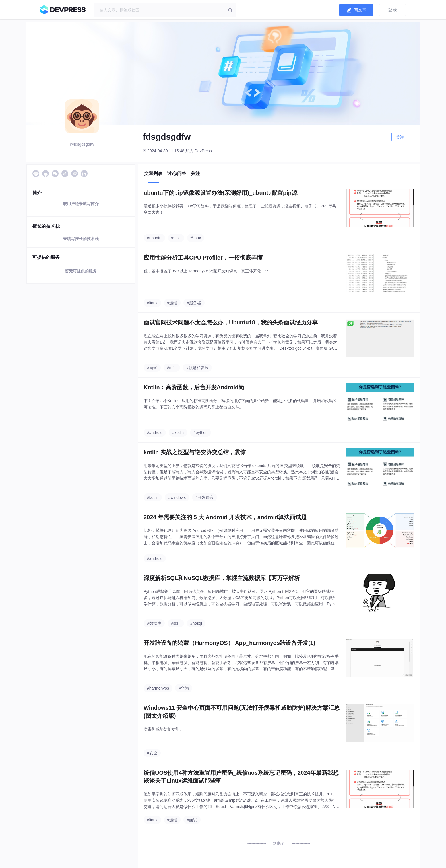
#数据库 (154, 623)
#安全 (152, 753)
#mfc (171, 368)
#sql (175, 623)
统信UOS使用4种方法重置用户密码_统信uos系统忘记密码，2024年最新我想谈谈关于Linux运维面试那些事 (241, 777)
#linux (196, 238)
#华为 (184, 688)
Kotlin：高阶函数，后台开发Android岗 (194, 387)
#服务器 (194, 303)
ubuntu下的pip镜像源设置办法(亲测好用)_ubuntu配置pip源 (220, 193)
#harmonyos (158, 688)
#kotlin (178, 433)
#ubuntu (154, 238)
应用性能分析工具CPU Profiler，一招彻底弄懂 (203, 258)
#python (201, 433)
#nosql (196, 623)
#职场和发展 (197, 368)
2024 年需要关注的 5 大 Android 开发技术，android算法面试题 (225, 517)
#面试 (152, 368)
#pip (175, 238)
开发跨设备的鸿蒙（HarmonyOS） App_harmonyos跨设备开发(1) (229, 643)
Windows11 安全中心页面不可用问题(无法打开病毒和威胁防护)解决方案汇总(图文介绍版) (242, 712)
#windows (177, 497)
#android (155, 433)
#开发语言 (205, 497)
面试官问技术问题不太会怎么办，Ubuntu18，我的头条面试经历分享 (231, 322)
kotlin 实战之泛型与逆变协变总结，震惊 (195, 452)
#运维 (172, 303)
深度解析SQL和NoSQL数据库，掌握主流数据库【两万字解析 (222, 578)
